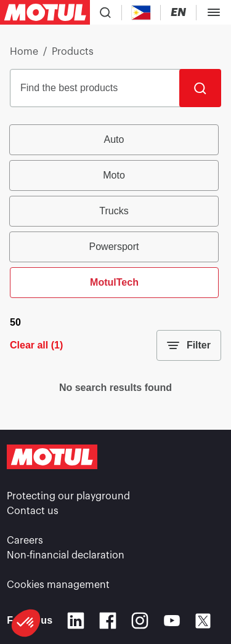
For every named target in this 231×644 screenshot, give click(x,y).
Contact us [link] (33, 511)
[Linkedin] (76, 621)
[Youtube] (172, 621)
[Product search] (105, 12)
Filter (189, 345)
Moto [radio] (114, 175)
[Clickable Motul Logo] (45, 12)
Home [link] (24, 52)
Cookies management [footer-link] (58, 585)
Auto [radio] (114, 139)
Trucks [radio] (114, 211)
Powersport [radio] (114, 247)
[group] (115, 211)
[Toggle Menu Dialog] (214, 12)
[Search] (200, 88)
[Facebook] (108, 621)
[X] (203, 621)
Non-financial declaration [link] (66, 555)
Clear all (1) (36, 345)
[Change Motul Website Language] (178, 13)
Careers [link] (25, 541)
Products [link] (73, 52)
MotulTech (114, 282)
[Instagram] (140, 621)
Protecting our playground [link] (68, 496)
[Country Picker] (141, 13)
